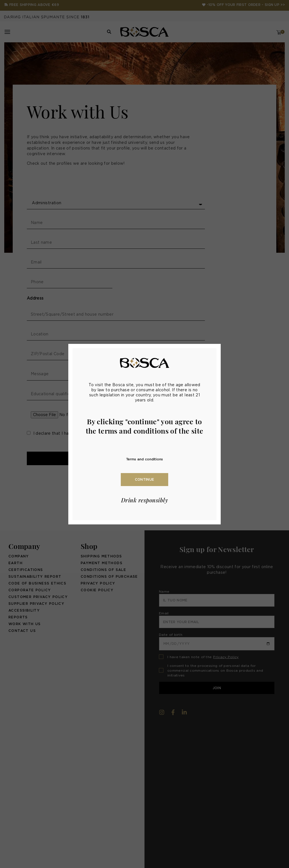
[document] (144, 434)
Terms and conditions (144, 459)
